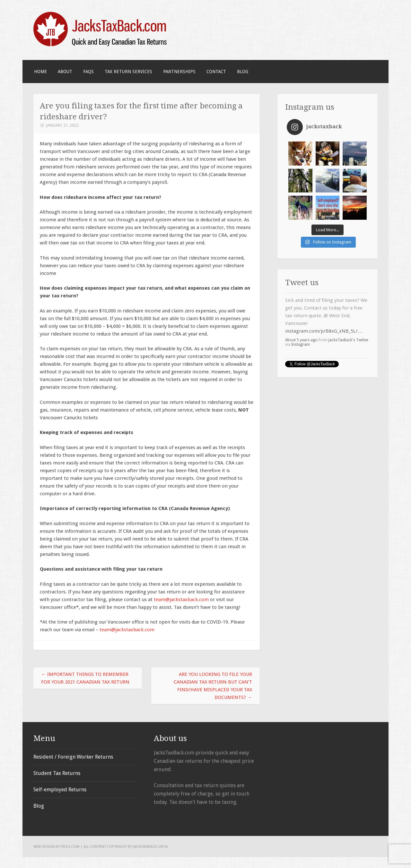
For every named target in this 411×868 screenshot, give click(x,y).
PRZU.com (70, 847)
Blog (243, 72)
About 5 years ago (301, 340)
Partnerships (179, 72)
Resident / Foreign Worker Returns (73, 757)
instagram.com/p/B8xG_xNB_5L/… (324, 331)
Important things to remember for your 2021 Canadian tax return (85, 678)
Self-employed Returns (60, 790)
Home (40, 72)
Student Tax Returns (57, 773)
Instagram (301, 345)
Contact (216, 72)
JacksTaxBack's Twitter (349, 340)
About (65, 72)
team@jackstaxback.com (181, 600)
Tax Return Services (128, 72)
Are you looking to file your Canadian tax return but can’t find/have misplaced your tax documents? (213, 686)
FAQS (88, 72)
